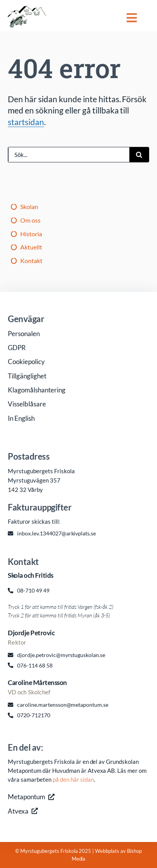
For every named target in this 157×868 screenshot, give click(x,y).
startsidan (26, 122)
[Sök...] (69, 155)
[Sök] (139, 155)
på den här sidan (73, 779)
